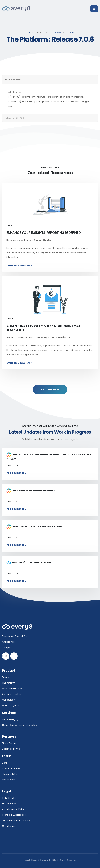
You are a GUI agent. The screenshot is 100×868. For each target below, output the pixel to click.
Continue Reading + (19, 265)
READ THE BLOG (50, 389)
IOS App (7, 648)
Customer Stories (11, 768)
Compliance (8, 826)
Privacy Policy (9, 804)
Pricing (6, 677)
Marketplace (8, 700)
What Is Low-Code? (12, 689)
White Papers (9, 780)
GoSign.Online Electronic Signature (20, 725)
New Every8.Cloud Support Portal (30, 563)
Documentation (10, 774)
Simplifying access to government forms (34, 527)
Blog (4, 763)
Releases (70, 32)
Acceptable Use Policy (13, 809)
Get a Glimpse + (16, 473)
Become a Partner (11, 749)
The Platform (55, 32)
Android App (8, 642)
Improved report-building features (30, 491)
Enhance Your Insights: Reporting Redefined (43, 233)
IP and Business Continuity (16, 821)
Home (28, 32)
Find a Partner (9, 743)
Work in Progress (10, 705)
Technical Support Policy (14, 815)
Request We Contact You (15, 636)
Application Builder (12, 694)
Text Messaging (10, 719)
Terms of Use (9, 798)
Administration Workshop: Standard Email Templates (43, 328)
